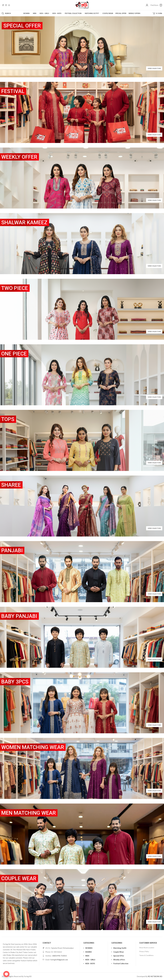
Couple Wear (119, 952)
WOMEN (89, 948)
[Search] (6, 13)
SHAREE (89, 952)
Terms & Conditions (146, 955)
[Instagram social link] (6, 5)
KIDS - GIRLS (90, 960)
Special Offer (119, 956)
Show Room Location (147, 948)
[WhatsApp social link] (9, 5)
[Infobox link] (156, 5)
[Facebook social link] (3, 5)
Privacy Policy (144, 951)
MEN (87, 956)
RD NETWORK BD (155, 976)
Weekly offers (119, 960)
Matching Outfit (120, 948)
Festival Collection (121, 963)
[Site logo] (82, 5)
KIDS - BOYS (90, 963)
